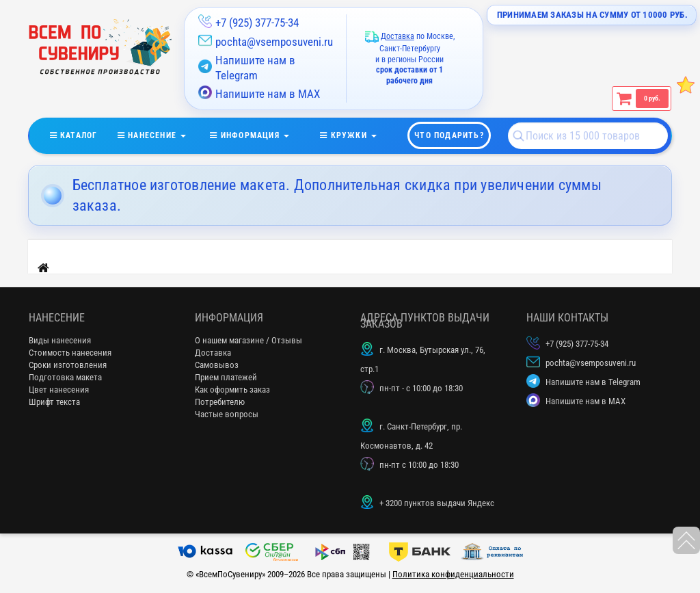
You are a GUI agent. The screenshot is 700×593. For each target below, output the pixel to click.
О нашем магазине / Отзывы (248, 340)
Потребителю (220, 402)
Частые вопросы (227, 414)
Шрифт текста (54, 402)
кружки (357, 133)
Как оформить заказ (232, 390)
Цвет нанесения (59, 390)
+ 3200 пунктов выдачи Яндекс (437, 503)
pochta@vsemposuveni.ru (274, 42)
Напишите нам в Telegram (247, 68)
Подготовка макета (65, 377)
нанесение (161, 133)
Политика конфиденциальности (453, 574)
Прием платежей (226, 377)
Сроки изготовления (68, 365)
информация (258, 133)
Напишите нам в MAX (259, 93)
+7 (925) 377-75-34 (257, 23)
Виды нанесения (60, 340)
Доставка (213, 353)
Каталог (84, 133)
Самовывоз (217, 365)
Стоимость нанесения (70, 353)
